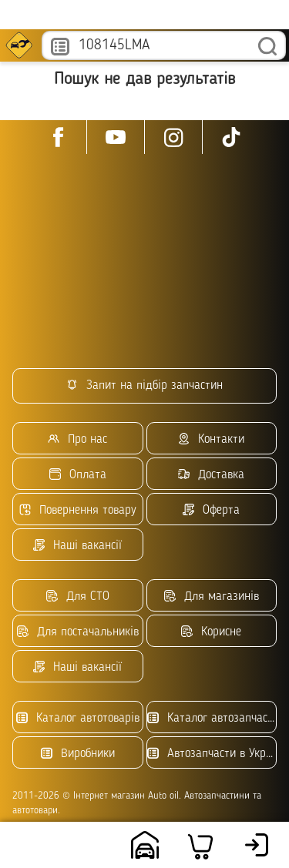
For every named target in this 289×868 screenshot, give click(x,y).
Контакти (211, 439)
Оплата (78, 475)
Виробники (78, 754)
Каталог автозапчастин (212, 718)
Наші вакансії (77, 546)
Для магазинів (212, 597)
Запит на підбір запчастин (144, 385)
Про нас (77, 439)
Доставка (211, 475)
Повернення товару (78, 510)
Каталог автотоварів (78, 718)
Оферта (211, 510)
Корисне (211, 632)
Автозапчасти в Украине (212, 754)
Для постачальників (78, 632)
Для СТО (78, 597)
